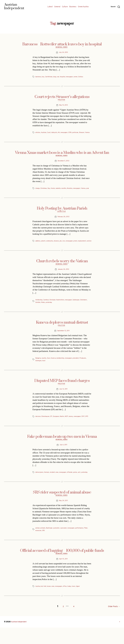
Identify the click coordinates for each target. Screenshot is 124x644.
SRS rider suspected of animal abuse (62, 509)
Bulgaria (38, 369)
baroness (39, 77)
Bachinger (51, 545)
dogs (56, 77)
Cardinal (47, 310)
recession (43, 547)
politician (79, 134)
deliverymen (40, 486)
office (67, 604)
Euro (50, 369)
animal (38, 545)
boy (44, 77)
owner (79, 77)
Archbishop (39, 310)
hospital (65, 77)
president (80, 369)
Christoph (54, 310)
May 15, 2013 (63, 106)
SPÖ (37, 430)
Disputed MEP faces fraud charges (62, 391)
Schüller (47, 312)
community (51, 248)
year (37, 195)
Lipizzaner (66, 545)
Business (73, 7)
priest (79, 248)
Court (50, 134)
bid (42, 604)
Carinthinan (50, 77)
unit (84, 486)
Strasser (86, 134)
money (74, 428)
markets (60, 192)
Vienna (38, 136)
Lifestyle (62, 218)
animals (43, 545)
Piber (37, 547)
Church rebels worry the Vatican (62, 271)
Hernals (48, 486)
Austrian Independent (20, 638)
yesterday (59, 312)
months (67, 192)
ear (60, 77)
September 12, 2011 (63, 341)
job (63, 248)
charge (38, 192)
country (45, 369)
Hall (46, 604)
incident (54, 486)
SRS (49, 547)
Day (50, 192)
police (79, 486)
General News (62, 48)
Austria (38, 604)
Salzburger (80, 310)
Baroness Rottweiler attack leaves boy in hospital (62, 44)
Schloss (85, 77)
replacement (86, 248)
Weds (53, 312)
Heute (54, 192)
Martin (64, 428)
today (72, 604)
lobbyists (56, 134)
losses (50, 604)
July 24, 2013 (63, 53)
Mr (61, 134)
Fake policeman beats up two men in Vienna (62, 450)
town (77, 604)
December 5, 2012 (63, 165)
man (59, 486)
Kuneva (55, 369)
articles (38, 134)
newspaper (72, 77)
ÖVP (87, 428)
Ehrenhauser (46, 428)
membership (63, 369)
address (38, 248)
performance (84, 545)
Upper (81, 604)
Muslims (73, 192)
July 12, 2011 (63, 400)
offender (73, 486)
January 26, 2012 (63, 279)
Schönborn (39, 312)
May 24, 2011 (63, 518)
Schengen (47, 371)
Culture (65, 7)
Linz (66, 248)
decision (38, 428)
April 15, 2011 (63, 576)
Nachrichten (63, 310)
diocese (58, 248)
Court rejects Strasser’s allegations (62, 97)
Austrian (44, 134)
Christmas (44, 192)
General (57, 7)
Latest (50, 7)
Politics (62, 101)
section (38, 251)
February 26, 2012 (63, 224)
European (58, 428)
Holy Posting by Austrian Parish (62, 215)
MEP (69, 428)
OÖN (73, 134)
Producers (39, 371)
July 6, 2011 (63, 459)
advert (44, 248)
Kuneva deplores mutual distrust (62, 332)
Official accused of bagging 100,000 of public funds (62, 568)
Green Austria (83, 7)
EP (53, 428)
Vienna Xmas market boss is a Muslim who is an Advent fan (62, 156)
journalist (58, 545)
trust (53, 371)
